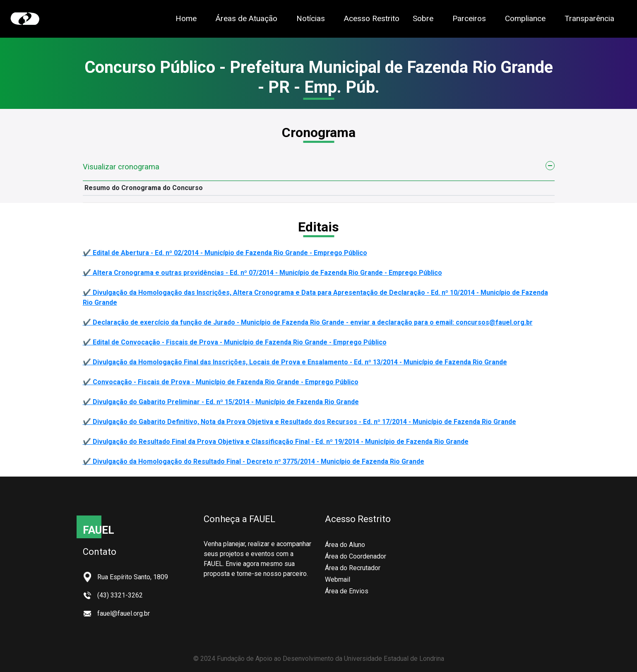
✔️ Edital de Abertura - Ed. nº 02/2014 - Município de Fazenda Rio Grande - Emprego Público (225, 253)
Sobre (423, 18)
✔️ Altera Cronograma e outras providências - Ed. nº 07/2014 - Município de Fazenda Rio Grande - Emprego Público (262, 273)
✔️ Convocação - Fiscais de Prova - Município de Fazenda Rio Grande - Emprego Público (221, 382)
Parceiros (469, 18)
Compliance (525, 18)
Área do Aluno (345, 545)
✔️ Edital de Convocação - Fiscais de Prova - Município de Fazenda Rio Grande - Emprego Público (235, 342)
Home (186, 18)
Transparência (589, 18)
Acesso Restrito (372, 18)
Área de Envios (347, 591)
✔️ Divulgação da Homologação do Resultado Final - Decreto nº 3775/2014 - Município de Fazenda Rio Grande (254, 461)
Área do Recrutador (353, 568)
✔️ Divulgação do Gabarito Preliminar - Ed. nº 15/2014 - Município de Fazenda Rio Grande (221, 402)
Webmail (338, 579)
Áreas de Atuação (246, 18)
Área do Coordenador (356, 556)
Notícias (311, 18)
